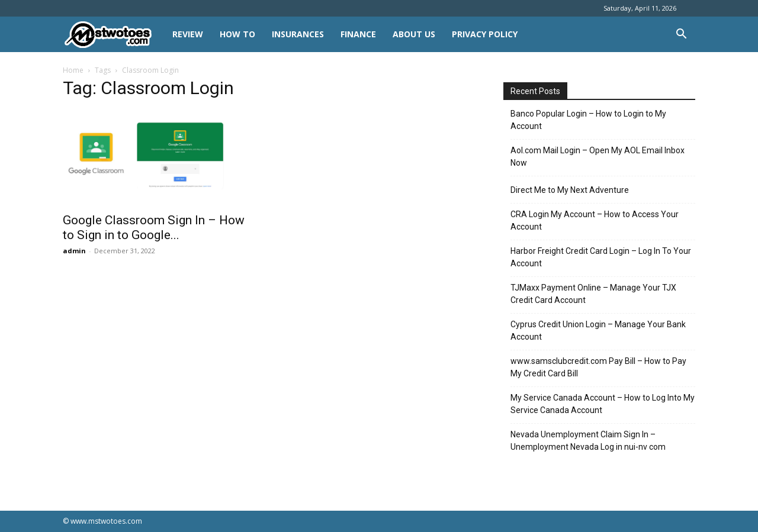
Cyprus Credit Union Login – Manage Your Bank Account (598, 331)
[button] (681, 35)
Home (73, 70)
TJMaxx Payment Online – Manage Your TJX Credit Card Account (593, 294)
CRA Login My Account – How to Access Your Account (595, 220)
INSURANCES (298, 34)
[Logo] (113, 35)
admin (74, 251)
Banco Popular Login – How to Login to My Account (588, 120)
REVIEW (188, 34)
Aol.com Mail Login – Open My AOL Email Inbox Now (598, 157)
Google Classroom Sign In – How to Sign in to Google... (154, 228)
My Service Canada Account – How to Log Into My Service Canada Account (603, 404)
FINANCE (358, 34)
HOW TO (237, 34)
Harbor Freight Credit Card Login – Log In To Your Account (601, 257)
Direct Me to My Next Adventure (570, 190)
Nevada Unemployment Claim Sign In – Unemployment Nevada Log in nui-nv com (588, 441)
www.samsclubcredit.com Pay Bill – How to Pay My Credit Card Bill (598, 367)
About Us (414, 34)
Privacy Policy (485, 34)
